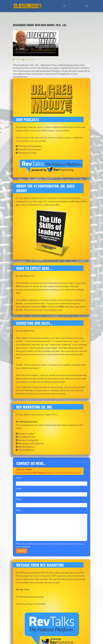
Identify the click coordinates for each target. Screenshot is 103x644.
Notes (19, 510)
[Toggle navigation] (87, 6)
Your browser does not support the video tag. (36, 43)
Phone (19, 499)
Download (29, 59)
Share (17, 59)
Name (19, 478)
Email (19, 489)
